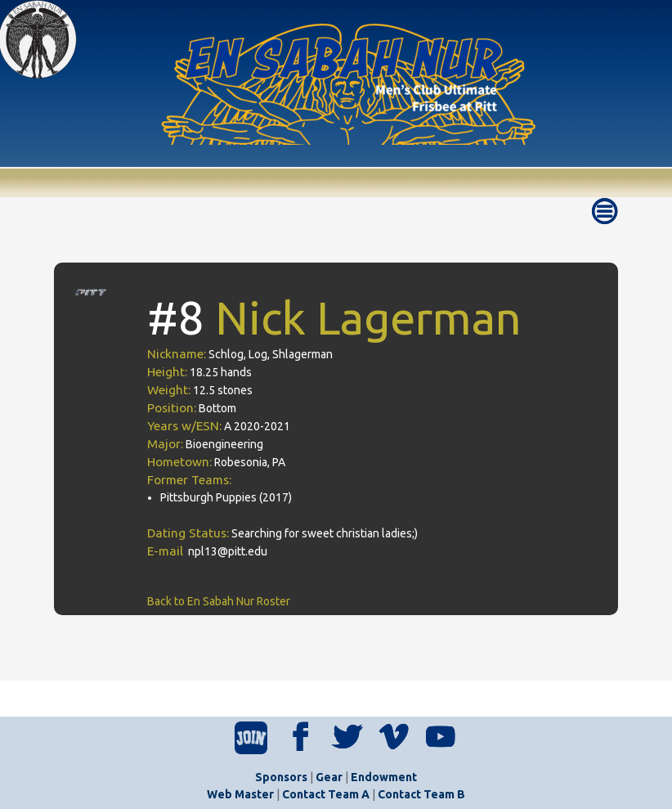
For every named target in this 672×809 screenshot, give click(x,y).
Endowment (384, 777)
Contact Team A (326, 794)
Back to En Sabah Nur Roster (219, 601)
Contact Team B (421, 794)
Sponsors (281, 777)
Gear (329, 777)
